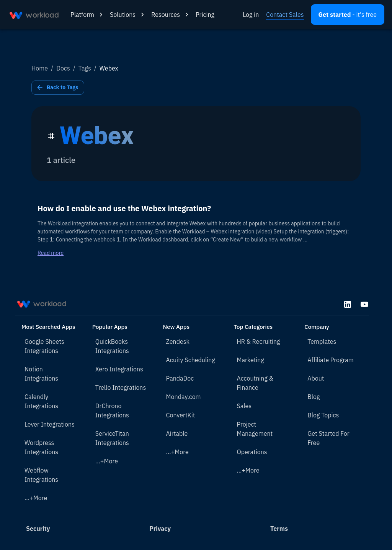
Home (40, 68)
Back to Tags (58, 88)
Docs (63, 68)
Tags (85, 68)
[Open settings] (348, 15)
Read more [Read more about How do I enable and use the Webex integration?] (51, 253)
